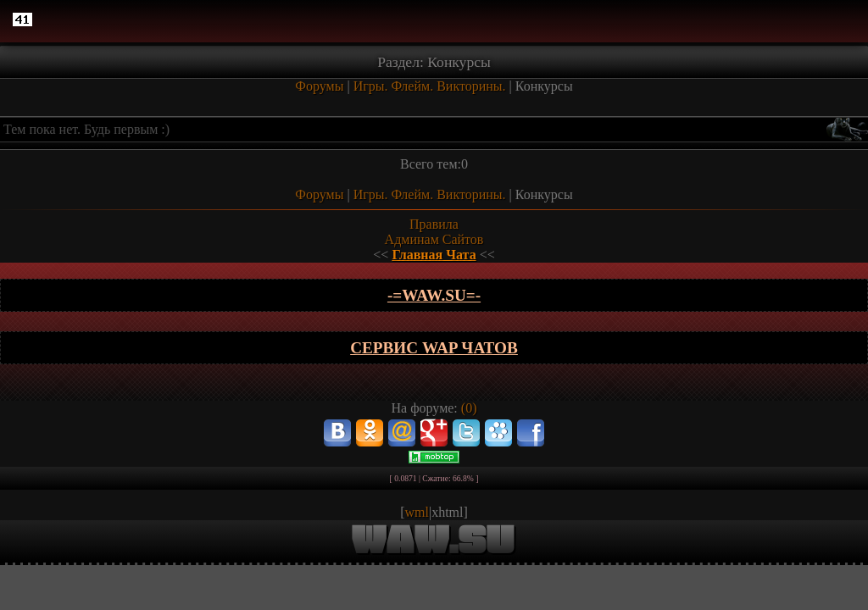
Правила (434, 224)
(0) (469, 408)
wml (417, 512)
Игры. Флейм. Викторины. (430, 86)
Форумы (319, 86)
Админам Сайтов (434, 239)
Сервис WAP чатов (434, 348)
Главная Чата (434, 255)
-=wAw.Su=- (434, 295)
